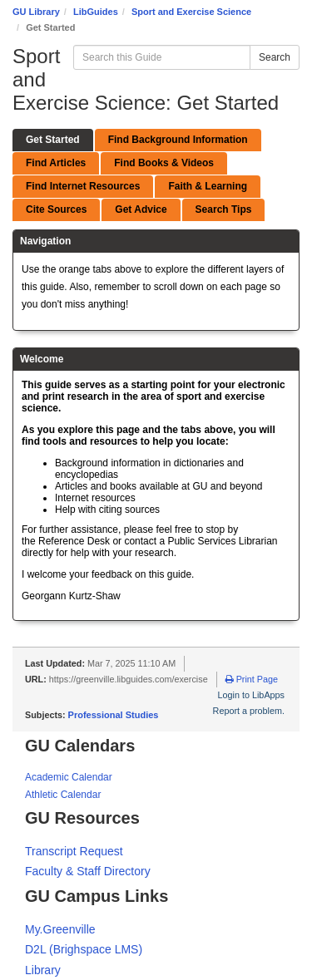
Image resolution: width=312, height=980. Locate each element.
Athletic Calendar (63, 795)
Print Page (252, 679)
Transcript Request (74, 851)
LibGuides (96, 12)
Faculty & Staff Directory (88, 871)
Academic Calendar (69, 777)
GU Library (36, 12)
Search (275, 57)
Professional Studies (114, 715)
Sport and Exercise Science (191, 12)
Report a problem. (249, 711)
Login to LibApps (251, 695)
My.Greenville (60, 929)
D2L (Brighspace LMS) (84, 949)
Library (43, 970)
